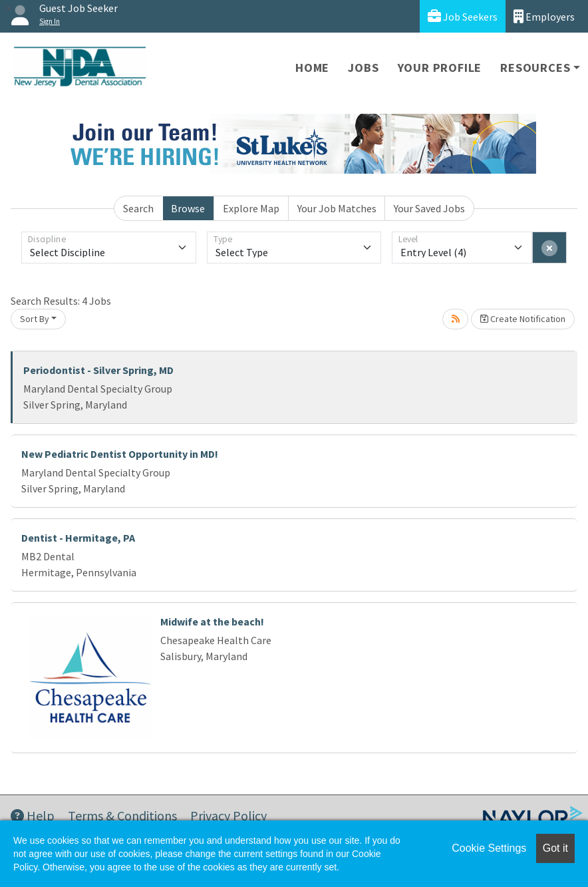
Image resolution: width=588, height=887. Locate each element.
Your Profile (440, 68)
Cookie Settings (489, 848)
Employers (544, 16)
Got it (555, 848)
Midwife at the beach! (212, 621)
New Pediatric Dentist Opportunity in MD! (120, 454)
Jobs (363, 68)
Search (138, 208)
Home (312, 68)
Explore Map (251, 208)
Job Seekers (463, 16)
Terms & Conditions (122, 815)
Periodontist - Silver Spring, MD (98, 370)
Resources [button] (535, 68)
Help (33, 815)
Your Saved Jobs (429, 208)
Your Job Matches (337, 208)
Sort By (35, 319)
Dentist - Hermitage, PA (78, 538)
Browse (188, 208)
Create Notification (523, 319)
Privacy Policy (228, 815)
